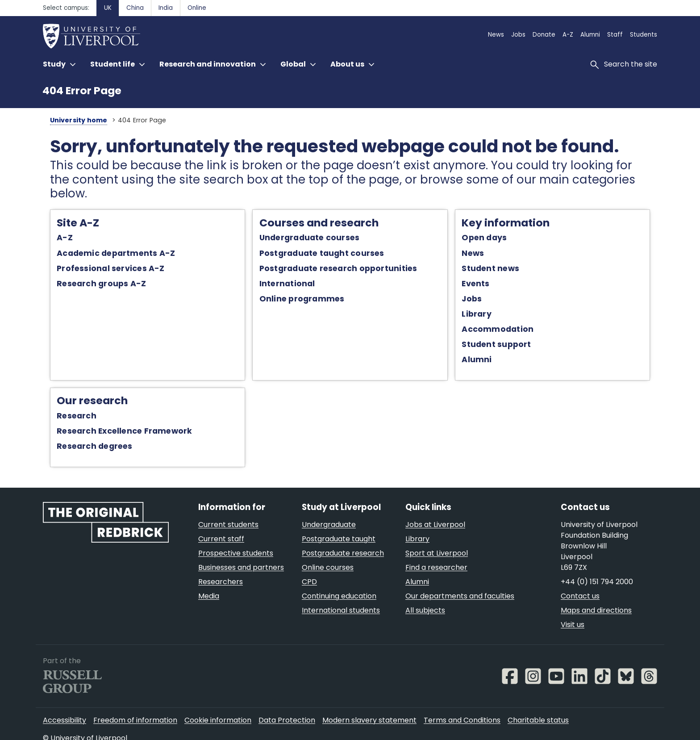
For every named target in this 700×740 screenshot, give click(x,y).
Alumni (480, 346)
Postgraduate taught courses (320, 239)
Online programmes (300, 285)
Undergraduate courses (307, 224)
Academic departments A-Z (108, 239)
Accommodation (501, 316)
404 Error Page (82, 90)
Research (69, 403)
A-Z (57, 224)
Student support (499, 331)
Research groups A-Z (94, 270)
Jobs (475, 285)
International (285, 270)
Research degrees (87, 434)
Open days (487, 224)
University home (71, 120)
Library (480, 301)
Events (479, 270)
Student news (494, 255)
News (476, 239)
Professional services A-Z (103, 255)
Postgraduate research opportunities (336, 255)
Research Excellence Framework (117, 418)
